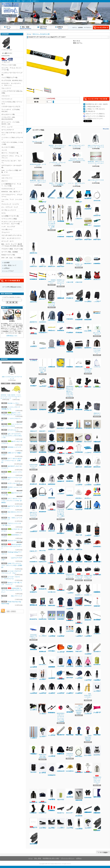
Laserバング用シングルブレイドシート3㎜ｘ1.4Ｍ (61, 731)
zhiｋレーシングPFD (97, 751)
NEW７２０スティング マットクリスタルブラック (70, 233)
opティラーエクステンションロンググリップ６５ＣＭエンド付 (12, 436)
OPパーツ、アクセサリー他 (10, 153)
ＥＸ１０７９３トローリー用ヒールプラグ (33, 382)
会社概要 (7, 263)
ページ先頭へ (103, 852)
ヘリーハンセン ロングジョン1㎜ (33, 823)
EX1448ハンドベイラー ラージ (61, 648)
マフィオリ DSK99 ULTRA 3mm (70, 505)
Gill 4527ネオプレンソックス (43, 809)
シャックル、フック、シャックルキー (12, 200)
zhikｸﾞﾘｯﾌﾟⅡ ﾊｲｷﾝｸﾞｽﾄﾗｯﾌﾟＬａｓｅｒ (79, 296)
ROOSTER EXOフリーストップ (52, 527)
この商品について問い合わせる (95, 109)
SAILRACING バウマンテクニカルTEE (79, 448)
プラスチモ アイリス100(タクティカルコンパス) (77, 157)
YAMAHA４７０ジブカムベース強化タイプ (79, 795)
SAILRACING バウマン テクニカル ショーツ (97, 448)
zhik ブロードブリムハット (79, 493)
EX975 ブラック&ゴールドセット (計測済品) (57, 178)
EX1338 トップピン (13, 403)
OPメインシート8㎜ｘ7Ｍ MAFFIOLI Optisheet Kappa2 (79, 709)
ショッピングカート (101, 27)
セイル (4, 213)
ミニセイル (97, 363)
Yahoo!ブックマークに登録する (95, 114)
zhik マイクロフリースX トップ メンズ (52, 688)
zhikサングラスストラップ (33, 317)
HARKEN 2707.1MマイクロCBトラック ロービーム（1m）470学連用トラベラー (88, 809)
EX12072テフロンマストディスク (88, 260)
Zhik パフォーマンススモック (79, 462)
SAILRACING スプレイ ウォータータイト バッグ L (97, 570)
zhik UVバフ (33, 493)
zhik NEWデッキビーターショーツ (97, 210)
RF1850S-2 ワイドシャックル (43, 492)
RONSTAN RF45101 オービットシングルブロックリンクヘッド (61, 558)
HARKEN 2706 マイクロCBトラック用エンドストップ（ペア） (97, 809)
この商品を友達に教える (93, 107)
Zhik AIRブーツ (88, 541)
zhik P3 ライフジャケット (97, 276)
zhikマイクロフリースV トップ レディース (79, 234)
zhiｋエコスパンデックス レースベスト (33, 479)
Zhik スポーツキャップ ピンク (79, 648)
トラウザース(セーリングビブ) (11, 107)
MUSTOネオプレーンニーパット (33, 209)
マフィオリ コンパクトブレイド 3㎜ (97, 648)
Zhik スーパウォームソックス (97, 687)
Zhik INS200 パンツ (43, 317)
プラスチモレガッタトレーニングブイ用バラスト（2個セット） (61, 509)
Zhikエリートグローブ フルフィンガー (52, 544)
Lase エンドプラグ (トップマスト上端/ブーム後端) (33, 601)
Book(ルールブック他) (8, 255)
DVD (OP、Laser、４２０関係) (11, 258)
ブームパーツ (6, 232)
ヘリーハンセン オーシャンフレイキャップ (70, 793)
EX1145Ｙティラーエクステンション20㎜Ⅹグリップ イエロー (43, 275)
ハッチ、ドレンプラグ (8, 227)
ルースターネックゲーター (79, 383)
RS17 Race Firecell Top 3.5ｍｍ (52, 461)
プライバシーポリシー (68, 858)
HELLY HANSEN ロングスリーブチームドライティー (12, 546)
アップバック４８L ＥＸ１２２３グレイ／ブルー (70, 294)
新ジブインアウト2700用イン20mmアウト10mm (61, 438)
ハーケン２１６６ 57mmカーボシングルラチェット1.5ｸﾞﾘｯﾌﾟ (79, 316)
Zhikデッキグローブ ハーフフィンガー (79, 544)
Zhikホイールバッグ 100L (97, 530)
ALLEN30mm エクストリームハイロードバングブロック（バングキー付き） (61, 675)
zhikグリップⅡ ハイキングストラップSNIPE (33, 839)
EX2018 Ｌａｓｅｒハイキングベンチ (61, 278)
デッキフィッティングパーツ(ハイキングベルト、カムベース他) (12, 223)
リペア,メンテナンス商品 (9, 219)
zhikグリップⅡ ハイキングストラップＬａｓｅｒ (97, 825)
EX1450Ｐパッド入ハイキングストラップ (79, 344)
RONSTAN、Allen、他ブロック (11, 192)
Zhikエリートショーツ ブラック (88, 296)
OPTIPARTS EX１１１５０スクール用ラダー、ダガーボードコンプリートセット (70, 387)
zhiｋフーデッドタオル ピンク (43, 527)
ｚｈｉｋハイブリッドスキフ (70, 215)
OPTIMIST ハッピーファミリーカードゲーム (43, 602)
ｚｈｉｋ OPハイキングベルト (76, 178)
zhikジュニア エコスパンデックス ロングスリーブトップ (88, 462)
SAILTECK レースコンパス (70, 752)
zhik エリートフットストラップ (33, 707)
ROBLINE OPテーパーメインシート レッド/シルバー (96, 159)
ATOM (13, 611)
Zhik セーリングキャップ (70, 589)
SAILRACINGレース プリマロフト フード (34, 796)
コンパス (4, 150)
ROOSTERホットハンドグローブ (88, 794)
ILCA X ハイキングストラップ (88, 709)
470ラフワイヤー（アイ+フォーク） (79, 751)
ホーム (9, 27)
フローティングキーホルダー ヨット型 (79, 602)
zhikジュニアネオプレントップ (43, 295)
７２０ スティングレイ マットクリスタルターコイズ (97, 222)
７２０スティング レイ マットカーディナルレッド (70, 329)
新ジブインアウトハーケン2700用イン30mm (70, 438)
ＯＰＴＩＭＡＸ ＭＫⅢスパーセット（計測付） (52, 217)
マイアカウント (88, 27)
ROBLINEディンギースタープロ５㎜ (97, 312)
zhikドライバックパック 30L (52, 298)
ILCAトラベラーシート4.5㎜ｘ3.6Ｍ (33, 733)
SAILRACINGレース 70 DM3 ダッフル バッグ (43, 796)
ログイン (75, 27)
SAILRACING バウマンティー (61, 602)
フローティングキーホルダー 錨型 (61, 363)
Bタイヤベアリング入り (88, 438)
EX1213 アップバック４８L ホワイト (33, 615)
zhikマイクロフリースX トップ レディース (88, 234)
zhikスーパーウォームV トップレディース (61, 261)
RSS (8, 611)
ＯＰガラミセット (13, 430)
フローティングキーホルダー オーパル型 (61, 615)
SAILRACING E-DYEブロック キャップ (98, 543)
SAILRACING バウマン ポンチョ (52, 559)
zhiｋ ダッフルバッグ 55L (33, 674)
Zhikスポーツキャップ (33, 426)
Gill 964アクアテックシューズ (70, 674)
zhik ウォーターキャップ (88, 493)
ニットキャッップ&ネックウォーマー (12, 139)
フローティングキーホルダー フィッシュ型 (52, 615)
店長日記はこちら (12, 336)
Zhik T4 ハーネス (88, 590)
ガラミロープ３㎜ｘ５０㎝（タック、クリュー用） (79, 424)
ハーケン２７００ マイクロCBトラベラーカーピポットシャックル (33, 647)
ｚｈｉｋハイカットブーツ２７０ (79, 277)
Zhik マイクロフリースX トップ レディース (70, 688)
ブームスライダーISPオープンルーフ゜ (43, 438)
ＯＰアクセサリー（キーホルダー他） (12, 166)
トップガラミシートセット (33, 360)
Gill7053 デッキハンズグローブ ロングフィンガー (61, 477)
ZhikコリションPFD (33, 768)
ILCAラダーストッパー (70, 809)
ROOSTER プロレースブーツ (61, 424)
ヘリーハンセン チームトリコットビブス (52, 344)
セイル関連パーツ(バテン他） (11, 216)
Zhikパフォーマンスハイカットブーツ (52, 823)
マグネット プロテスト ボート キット (70, 260)
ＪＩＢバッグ (7, 60)
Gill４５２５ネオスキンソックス (88, 383)
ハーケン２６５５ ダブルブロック (61, 194)
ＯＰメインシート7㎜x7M (52, 194)
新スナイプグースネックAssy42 (33, 448)
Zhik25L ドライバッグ (33, 545)
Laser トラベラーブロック (43, 661)
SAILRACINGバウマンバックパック (52, 383)
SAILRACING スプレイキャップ (70, 449)
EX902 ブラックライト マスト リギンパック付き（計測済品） (12, 565)
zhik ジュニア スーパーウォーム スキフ (43, 675)
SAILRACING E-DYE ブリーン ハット (43, 615)
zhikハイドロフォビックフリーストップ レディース (96, 140)
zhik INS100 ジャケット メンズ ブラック (79, 811)
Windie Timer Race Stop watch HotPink (88, 734)
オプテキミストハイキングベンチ (43, 209)
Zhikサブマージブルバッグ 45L (88, 529)
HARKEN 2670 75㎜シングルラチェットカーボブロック (70, 346)
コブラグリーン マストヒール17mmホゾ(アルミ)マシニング (43, 448)
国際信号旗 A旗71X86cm (97, 793)
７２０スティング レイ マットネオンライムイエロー (61, 233)
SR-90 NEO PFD (97, 630)
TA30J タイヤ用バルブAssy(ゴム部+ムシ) (97, 438)
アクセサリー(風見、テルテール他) (12, 249)
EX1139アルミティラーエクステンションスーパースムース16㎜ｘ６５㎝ (97, 616)
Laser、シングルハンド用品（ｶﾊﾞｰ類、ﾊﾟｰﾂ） (12, 171)
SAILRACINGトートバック (61, 343)
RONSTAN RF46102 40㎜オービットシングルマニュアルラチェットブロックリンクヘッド (61, 570)
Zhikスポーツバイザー (43, 426)
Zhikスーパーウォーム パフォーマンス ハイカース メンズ (52, 795)
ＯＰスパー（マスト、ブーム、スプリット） (12, 157)
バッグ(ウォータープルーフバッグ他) (12, 74)
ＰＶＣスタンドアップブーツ (52, 438)
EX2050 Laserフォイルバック (43, 382)
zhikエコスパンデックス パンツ (79, 479)
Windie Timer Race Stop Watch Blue (79, 731)
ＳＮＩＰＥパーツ (7, 178)
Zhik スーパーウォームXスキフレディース (33, 688)
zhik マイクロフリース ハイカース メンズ (52, 751)
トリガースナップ (70, 460)
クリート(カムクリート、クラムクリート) (12, 196)
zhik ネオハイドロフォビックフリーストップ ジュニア (88, 616)
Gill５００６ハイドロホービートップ (97, 347)
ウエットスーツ (6, 88)
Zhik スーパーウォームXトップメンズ (79, 631)
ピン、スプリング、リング (10, 207)
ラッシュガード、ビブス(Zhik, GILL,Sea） (11, 110)
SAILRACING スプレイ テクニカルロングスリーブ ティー (12, 590)
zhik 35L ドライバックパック (88, 751)
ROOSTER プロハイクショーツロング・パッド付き (61, 528)
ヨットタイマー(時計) (8, 147)
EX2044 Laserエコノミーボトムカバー (33, 527)
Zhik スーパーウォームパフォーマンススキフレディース (97, 675)
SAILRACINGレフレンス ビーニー (43, 558)
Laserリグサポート (88, 449)
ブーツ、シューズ (7, 127)
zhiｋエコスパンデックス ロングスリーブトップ (97, 462)
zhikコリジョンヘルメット (88, 823)
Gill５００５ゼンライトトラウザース (88, 344)
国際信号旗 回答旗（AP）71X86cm (52, 808)
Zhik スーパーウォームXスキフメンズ (88, 631)
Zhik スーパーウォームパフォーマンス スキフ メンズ (61, 631)
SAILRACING (7, 54)
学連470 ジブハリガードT (88, 328)
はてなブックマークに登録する (95, 116)
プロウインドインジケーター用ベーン (70, 315)
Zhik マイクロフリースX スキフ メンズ (88, 649)
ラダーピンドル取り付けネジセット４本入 (70, 492)
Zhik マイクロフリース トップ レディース (61, 688)
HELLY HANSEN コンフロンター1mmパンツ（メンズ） (79, 617)
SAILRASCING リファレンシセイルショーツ (43, 329)
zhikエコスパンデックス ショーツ (88, 479)
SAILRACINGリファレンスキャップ (61, 767)
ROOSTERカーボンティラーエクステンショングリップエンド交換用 (61, 713)
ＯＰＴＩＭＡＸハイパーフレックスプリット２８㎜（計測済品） (12, 501)
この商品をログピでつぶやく (94, 119)
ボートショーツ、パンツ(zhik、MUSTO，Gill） (11, 123)
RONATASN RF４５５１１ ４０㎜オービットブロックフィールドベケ (79, 406)
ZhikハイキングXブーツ (61, 823)
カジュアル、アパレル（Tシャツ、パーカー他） (12, 69)
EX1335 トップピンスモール (61, 460)
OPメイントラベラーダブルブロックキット (52, 493)
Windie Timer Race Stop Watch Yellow (97, 731)
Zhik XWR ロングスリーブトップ (52, 316)
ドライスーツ (6, 96)
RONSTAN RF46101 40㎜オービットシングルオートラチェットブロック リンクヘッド (52, 570)
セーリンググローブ (8, 130)
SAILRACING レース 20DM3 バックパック (79, 768)
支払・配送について (26, 27)
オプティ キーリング (14, 483)
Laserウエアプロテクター (61, 491)
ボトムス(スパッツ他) (8, 114)
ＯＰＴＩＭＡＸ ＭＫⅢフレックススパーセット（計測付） (11, 461)
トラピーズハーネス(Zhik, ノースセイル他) (12, 143)
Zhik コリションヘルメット (43, 732)
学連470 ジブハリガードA (97, 330)
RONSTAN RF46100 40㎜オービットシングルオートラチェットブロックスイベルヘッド (33, 570)
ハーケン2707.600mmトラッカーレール (52, 647)
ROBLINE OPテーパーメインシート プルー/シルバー (38, 178)
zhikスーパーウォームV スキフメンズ (52, 261)
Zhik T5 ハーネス (79, 590)
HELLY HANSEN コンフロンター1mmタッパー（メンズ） (70, 616)
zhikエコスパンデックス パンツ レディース (97, 479)
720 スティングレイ (39, 138)
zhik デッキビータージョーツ (43, 196)
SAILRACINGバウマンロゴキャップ (79, 363)
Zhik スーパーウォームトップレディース (88, 675)
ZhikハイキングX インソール (70, 823)
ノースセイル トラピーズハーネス (57, 158)
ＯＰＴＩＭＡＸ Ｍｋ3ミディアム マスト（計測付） (52, 674)
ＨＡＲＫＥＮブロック (8, 189)
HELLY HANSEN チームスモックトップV (70, 527)
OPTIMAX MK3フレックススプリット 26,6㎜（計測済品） (97, 588)
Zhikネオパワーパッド (14, 541)
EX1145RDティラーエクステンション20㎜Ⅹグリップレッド (33, 275)
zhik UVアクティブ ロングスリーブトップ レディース (43, 506)
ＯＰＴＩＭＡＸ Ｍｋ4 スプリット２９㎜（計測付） (52, 363)
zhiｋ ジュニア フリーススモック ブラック (79, 662)
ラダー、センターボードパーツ (11, 238)
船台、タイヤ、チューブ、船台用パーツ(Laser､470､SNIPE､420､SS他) (12, 245)
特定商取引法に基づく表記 (51, 858)
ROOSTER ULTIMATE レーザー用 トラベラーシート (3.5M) (52, 662)
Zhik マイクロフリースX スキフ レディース (79, 688)
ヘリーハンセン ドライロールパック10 (97, 661)
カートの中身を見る (12, 281)
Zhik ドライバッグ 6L (43, 545)
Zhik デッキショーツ (97, 296)
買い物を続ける (90, 111)
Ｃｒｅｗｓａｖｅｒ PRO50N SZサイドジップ (88, 275)
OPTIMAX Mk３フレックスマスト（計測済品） (70, 363)
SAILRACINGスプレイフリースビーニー (52, 769)
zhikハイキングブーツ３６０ (96, 177)
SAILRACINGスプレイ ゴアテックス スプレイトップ (97, 774)
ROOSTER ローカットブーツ (70, 424)
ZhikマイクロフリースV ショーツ (43, 261)
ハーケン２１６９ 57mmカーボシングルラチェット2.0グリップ (88, 316)
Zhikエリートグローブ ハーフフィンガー (61, 544)
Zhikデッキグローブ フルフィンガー (70, 544)
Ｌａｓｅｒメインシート (88, 222)
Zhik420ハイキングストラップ (52, 407)
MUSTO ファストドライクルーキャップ (16, 392)
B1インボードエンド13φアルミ (88, 424)
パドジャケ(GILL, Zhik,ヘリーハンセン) (12, 103)
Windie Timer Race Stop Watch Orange (70, 731)
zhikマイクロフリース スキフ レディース (33, 662)
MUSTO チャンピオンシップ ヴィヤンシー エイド (57, 140)
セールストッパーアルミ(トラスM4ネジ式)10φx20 (33, 406)
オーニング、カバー (8, 241)
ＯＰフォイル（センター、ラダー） (11, 162)
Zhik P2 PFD (79, 196)
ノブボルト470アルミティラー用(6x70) (79, 438)
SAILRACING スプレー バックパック (70, 572)
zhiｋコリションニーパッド (43, 709)
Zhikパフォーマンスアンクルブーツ (43, 823)
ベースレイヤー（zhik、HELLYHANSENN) (9, 118)
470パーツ (5, 181)
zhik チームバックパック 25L (61, 662)
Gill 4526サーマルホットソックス (33, 809)
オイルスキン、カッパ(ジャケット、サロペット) (11, 84)
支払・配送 (38, 858)
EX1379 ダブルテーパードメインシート (88, 602)
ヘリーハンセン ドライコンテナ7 (61, 795)
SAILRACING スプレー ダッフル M (79, 572)
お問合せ (60, 27)
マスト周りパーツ (7, 230)
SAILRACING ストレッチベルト (61, 449)
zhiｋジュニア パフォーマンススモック (43, 479)
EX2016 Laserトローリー (52, 277)
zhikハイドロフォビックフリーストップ (12, 372)
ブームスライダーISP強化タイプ (33, 438)
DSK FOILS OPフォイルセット (88, 691)
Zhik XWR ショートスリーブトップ (61, 317)
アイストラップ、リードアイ (10, 204)
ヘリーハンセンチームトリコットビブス (70, 603)
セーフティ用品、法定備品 (10, 252)
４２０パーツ (6, 175)
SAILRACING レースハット (52, 588)
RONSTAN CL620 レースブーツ (38, 159)
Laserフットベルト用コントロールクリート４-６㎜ (61, 328)
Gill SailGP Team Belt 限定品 (33, 329)
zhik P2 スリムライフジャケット (33, 296)
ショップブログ (43, 27)
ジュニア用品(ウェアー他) (9, 77)
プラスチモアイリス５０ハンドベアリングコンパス (88, 207)
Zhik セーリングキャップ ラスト (52, 731)
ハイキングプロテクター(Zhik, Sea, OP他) (12, 92)
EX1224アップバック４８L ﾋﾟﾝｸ (97, 709)
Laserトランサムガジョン (61, 809)
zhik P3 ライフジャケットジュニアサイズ (79, 505)
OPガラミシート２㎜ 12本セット (52, 328)
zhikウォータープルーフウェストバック (43, 768)
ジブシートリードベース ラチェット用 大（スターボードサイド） (70, 406)
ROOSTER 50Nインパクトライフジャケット (52, 602)
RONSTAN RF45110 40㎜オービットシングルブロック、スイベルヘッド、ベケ (70, 558)
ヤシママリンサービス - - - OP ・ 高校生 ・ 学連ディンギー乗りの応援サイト (2, 20)
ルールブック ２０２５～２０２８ (61, 384)
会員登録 (80, 27)
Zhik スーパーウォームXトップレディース (43, 688)
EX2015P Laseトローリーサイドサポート (97, 602)
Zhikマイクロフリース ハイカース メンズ (79, 824)
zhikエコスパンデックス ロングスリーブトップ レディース (52, 479)
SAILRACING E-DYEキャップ (34, 558)
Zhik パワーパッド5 (43, 631)
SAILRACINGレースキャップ (70, 767)
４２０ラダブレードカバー (43, 344)
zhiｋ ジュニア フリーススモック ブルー (70, 662)
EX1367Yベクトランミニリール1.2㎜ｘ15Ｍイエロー (70, 648)
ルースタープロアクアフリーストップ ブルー (97, 505)
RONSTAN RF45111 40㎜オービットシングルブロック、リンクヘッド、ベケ (79, 558)
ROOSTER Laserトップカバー (33, 632)
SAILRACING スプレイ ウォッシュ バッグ (43, 587)
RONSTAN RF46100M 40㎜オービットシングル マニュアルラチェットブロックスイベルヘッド (43, 570)
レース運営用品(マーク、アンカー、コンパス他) (11, 185)
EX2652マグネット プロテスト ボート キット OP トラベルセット (97, 492)
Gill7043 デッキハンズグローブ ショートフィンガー (70, 477)
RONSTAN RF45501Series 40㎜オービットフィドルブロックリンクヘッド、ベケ (98, 558)
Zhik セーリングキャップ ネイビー (79, 674)
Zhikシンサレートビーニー (52, 426)
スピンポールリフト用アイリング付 (33, 343)
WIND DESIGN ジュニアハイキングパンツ (88, 194)
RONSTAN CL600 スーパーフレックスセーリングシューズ (6, 392)
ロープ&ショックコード (9, 210)
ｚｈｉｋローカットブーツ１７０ (70, 277)
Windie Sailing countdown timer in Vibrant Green (33, 750)
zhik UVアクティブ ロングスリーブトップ (33, 509)
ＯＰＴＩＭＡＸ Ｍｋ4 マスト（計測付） (43, 366)
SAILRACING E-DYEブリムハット (88, 768)
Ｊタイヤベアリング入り (52, 448)
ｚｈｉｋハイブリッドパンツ (79, 212)
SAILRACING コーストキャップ (52, 506)
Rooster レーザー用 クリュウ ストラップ (33, 588)
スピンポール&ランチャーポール (12, 235)
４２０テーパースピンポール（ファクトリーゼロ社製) (70, 708)
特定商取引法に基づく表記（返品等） (97, 104)
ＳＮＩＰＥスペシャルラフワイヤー (97, 195)
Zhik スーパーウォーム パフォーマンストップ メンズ (52, 631)
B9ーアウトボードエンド (97, 424)
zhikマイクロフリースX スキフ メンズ (33, 248)
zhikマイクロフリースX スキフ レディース (97, 234)
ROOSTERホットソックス (97, 383)
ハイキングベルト (7, 44)
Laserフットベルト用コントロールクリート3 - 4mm (97, 260)
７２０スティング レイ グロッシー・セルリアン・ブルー (79, 329)
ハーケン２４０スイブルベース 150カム (88, 406)
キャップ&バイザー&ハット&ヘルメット (12, 134)
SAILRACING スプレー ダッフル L (88, 572)
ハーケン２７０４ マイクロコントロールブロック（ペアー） (43, 648)
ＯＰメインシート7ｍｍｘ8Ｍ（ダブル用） (70, 194)
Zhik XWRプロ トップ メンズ (33, 195)
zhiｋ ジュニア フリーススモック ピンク (88, 662)
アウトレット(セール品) (9, 65)
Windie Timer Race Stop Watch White (43, 752)
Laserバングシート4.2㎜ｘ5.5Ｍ (70, 629)
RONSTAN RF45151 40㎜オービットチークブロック (88, 558)
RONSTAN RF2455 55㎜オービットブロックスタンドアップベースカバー (61, 750)
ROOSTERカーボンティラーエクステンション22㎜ (52, 709)
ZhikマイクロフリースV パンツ (33, 261)
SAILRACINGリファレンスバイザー (88, 366)
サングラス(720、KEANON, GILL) (12, 80)
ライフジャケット (7, 99)
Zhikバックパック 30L (79, 529)
